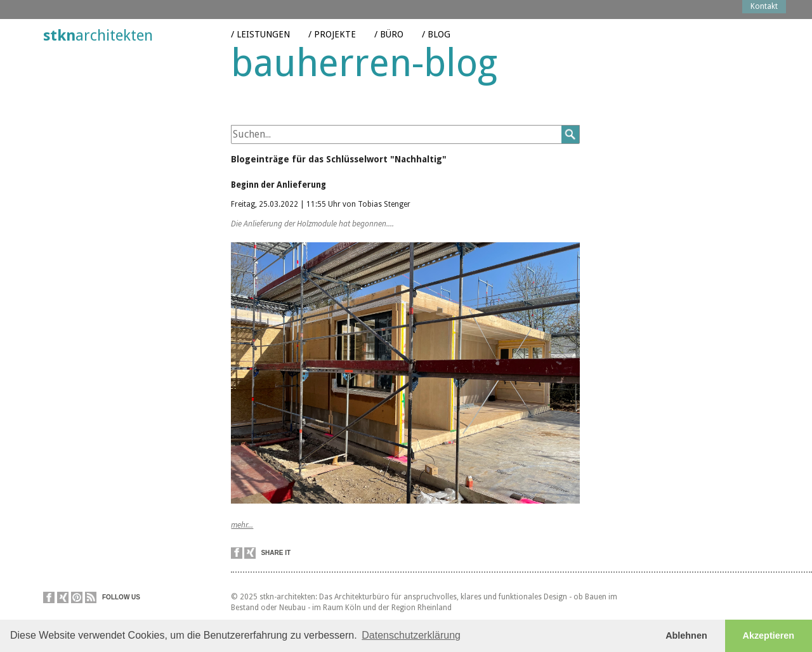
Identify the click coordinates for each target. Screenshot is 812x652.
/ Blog (436, 25)
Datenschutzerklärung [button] (411, 635)
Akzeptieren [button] (769, 636)
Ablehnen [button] (686, 636)
